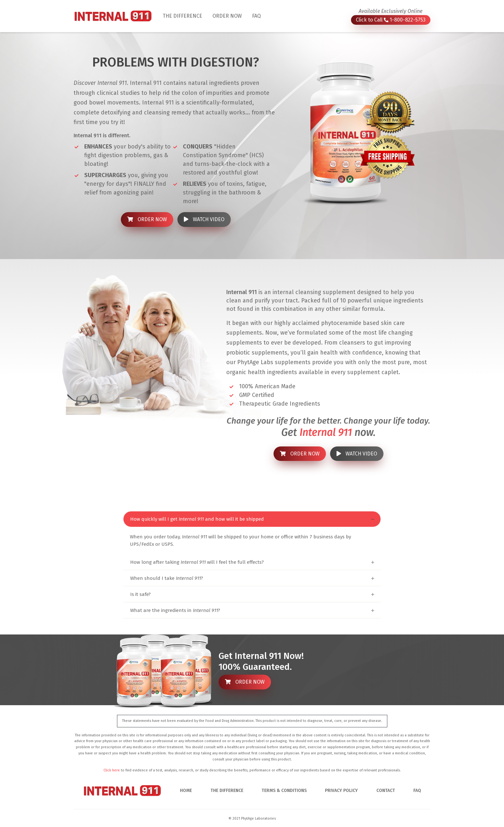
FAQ (256, 16)
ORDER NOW (227, 16)
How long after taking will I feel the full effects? (197, 562)
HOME (186, 791)
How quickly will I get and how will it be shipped (197, 519)
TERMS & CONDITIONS (284, 791)
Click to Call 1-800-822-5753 (391, 20)
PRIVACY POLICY (341, 791)
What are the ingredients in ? (175, 610)
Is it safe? (140, 594)
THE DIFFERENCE (185, 15)
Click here (112, 770)
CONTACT (386, 791)
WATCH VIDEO (204, 219)
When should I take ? (167, 578)
